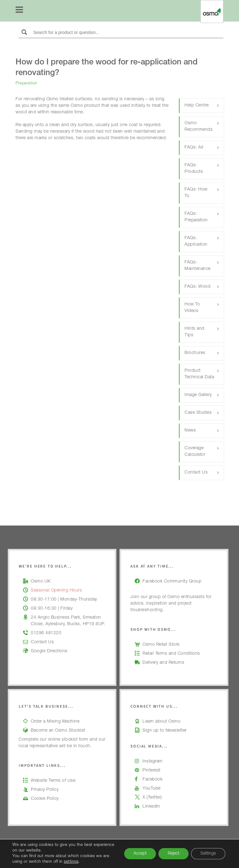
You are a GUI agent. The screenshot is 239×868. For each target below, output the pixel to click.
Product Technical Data (199, 374)
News (190, 431)
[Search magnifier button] (24, 32)
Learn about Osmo (162, 722)
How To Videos (192, 308)
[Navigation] (19, 11)
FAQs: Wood (197, 287)
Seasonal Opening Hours (56, 591)
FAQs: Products (194, 169)
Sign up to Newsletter (165, 731)
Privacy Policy (45, 790)
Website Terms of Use (53, 781)
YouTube (152, 789)
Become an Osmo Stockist (58, 731)
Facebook (152, 780)
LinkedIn (151, 807)
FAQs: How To (196, 193)
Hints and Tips (194, 332)
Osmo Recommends (199, 127)
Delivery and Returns (163, 663)
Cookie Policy (45, 799)
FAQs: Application (196, 241)
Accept (140, 854)
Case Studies (198, 413)
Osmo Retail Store (161, 645)
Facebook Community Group (172, 582)
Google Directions (49, 651)
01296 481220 (46, 633)
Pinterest (152, 771)
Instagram (153, 762)
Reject (173, 854)
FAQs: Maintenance (198, 266)
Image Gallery (198, 395)
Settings (208, 854)
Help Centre (197, 106)
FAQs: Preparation (196, 217)
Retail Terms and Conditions (171, 654)
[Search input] (127, 32)
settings (71, 862)
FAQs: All (194, 148)
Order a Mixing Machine (55, 722)
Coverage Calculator (195, 452)
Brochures (195, 353)
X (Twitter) (152, 798)
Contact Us (196, 473)
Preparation (26, 84)
